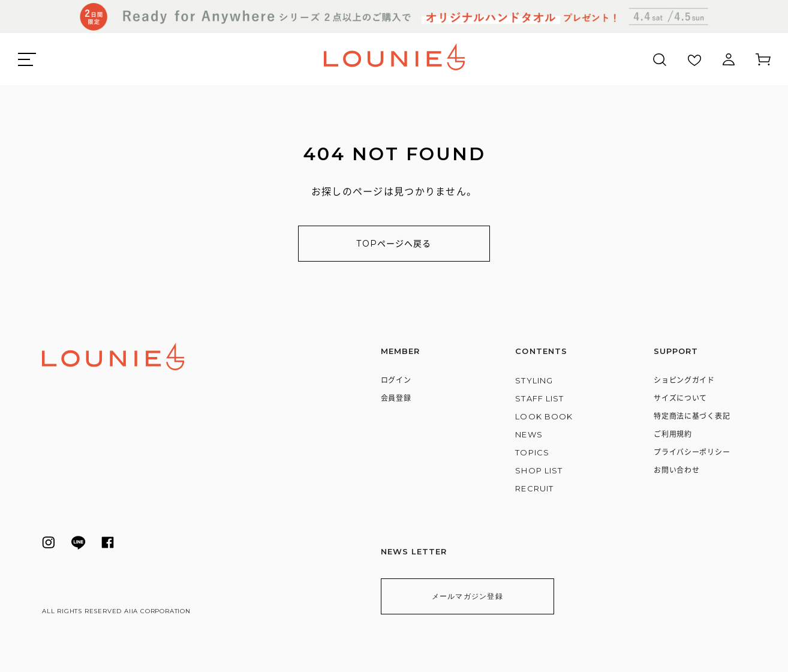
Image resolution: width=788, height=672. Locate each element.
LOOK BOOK (544, 416)
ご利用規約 (673, 434)
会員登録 (396, 398)
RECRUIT (534, 488)
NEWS (529, 434)
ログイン (396, 380)
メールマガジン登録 (463, 596)
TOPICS (532, 452)
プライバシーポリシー (692, 452)
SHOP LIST (539, 470)
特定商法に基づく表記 (692, 416)
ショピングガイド (684, 380)
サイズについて (680, 398)
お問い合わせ (676, 470)
